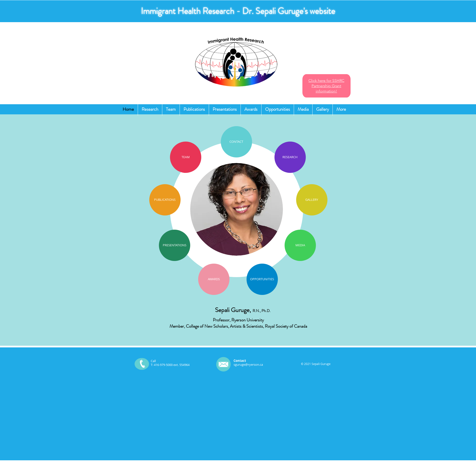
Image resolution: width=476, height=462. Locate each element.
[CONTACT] (236, 142)
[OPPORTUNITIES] (262, 279)
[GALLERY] (312, 200)
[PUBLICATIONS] (165, 200)
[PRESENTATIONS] (175, 245)
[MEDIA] (300, 245)
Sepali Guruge (232, 310)
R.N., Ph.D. (262, 311)
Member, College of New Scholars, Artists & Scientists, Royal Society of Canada (238, 326)
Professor (221, 320)
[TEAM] (186, 157)
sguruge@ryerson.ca (248, 364)
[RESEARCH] (290, 157)
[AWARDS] (214, 279)
